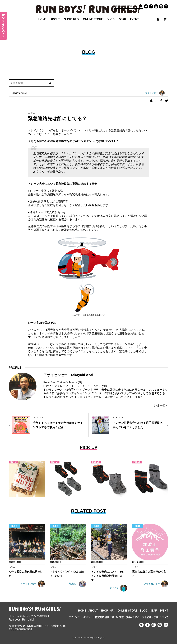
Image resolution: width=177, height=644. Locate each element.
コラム (32, 113)
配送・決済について (157, 617)
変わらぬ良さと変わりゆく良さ (149, 574)
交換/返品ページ (135, 617)
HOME (42, 15)
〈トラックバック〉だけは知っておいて (67, 574)
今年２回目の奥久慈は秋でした (26, 574)
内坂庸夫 (77, 584)
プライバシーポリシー (81, 617)
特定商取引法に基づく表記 (109, 617)
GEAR (122, 15)
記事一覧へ (161, 406)
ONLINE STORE (93, 15)
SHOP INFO (71, 15)
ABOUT (55, 15)
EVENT (134, 15)
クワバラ (118, 588)
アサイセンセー (33, 584)
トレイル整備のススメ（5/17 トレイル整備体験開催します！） (108, 576)
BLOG (111, 15)
